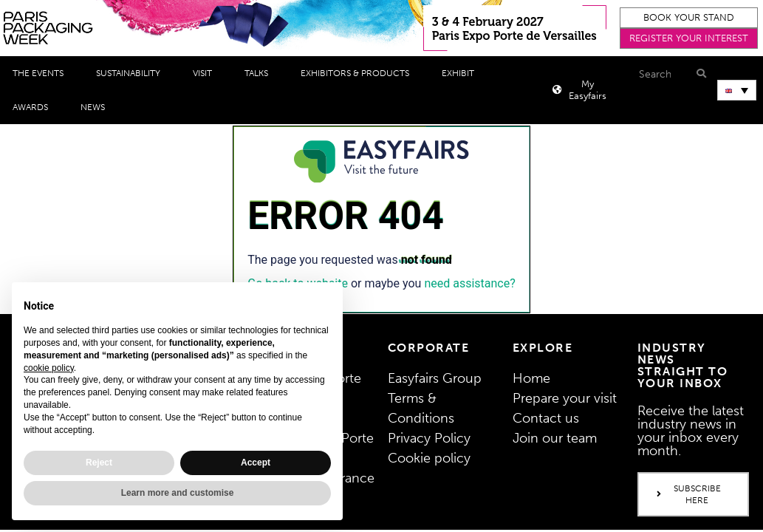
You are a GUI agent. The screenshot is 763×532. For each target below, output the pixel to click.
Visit (206, 73)
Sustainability (132, 73)
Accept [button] (256, 463)
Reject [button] (99, 463)
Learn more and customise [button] (178, 493)
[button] (689, 18)
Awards (34, 107)
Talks (260, 73)
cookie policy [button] (49, 368)
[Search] (699, 74)
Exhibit (462, 73)
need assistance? (469, 283)
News (96, 107)
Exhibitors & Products (359, 73)
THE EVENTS (42, 73)
